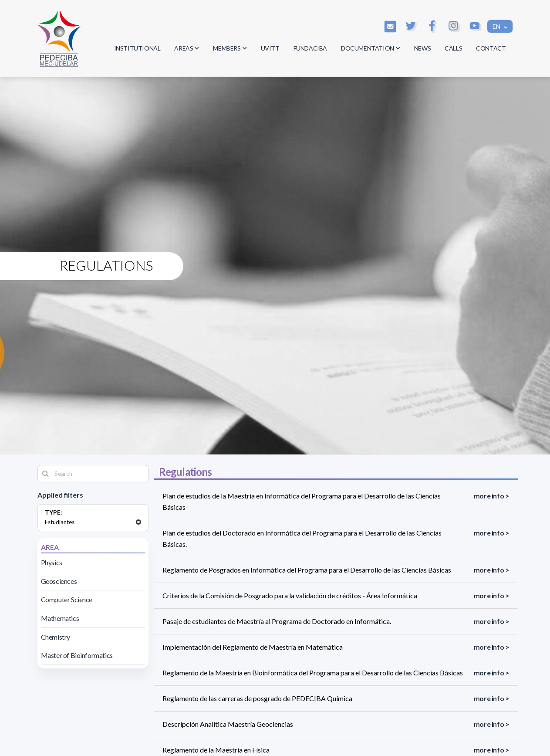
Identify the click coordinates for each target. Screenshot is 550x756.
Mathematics (60, 618)
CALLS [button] (453, 48)
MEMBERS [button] (230, 48)
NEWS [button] (422, 48)
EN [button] (497, 26)
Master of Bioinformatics (77, 655)
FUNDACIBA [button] (310, 48)
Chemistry (56, 637)
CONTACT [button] (491, 48)
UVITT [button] (270, 48)
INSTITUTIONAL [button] (137, 48)
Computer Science (67, 599)
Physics (52, 562)
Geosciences (59, 581)
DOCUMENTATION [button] (371, 48)
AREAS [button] (187, 48)
